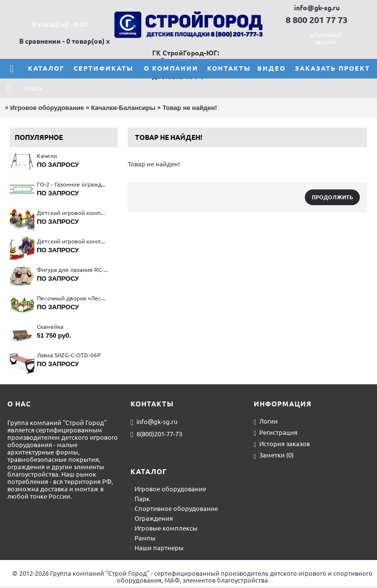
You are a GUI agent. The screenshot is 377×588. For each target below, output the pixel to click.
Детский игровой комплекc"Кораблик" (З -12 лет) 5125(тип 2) (72, 241)
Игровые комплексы (164, 528)
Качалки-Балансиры (123, 108)
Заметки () (274, 456)
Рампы (143, 538)
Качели (47, 156)
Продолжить (332, 197)
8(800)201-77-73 (156, 434)
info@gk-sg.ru (154, 422)
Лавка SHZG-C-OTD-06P (69, 355)
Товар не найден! (190, 108)
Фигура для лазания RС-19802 (72, 270)
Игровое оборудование (47, 108)
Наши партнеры (157, 548)
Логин (266, 422)
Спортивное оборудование (174, 508)
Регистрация (276, 433)
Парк (140, 499)
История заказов (282, 444)
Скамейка (50, 327)
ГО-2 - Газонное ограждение (72, 184)
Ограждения (152, 518)
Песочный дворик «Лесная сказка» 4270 (72, 298)
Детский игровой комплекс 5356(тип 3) (72, 213)
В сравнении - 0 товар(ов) (62, 41)
